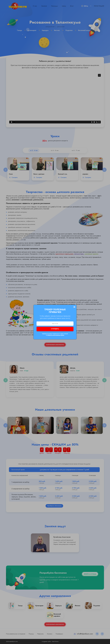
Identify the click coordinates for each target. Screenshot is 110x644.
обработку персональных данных (56, 335)
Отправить (55, 329)
